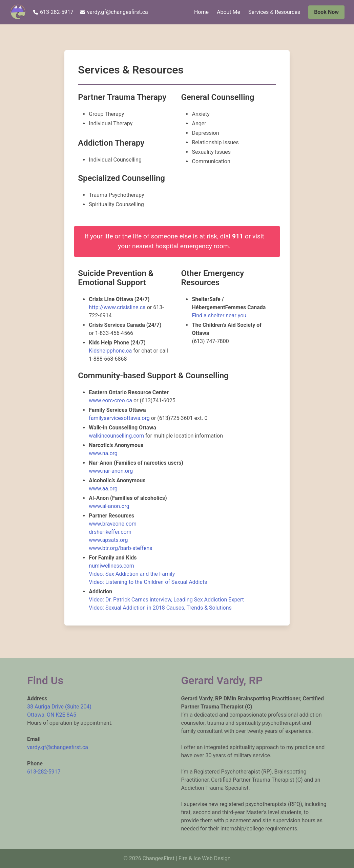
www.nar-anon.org (111, 471)
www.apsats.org (108, 540)
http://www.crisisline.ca (117, 307)
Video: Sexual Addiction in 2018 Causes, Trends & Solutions (160, 608)
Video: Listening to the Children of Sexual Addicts (148, 582)
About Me (228, 12)
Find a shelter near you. (220, 315)
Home (201, 12)
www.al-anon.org (109, 506)
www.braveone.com (112, 524)
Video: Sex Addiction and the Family (132, 574)
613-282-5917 (53, 12)
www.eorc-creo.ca (110, 400)
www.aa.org (103, 489)
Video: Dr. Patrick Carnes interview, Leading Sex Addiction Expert (166, 600)
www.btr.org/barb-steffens (120, 548)
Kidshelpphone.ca (111, 351)
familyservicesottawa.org (119, 418)
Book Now (326, 12)
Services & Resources (274, 12)
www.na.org (103, 453)
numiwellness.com (111, 566)
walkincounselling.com (116, 436)
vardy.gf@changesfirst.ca (114, 12)
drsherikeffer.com (110, 532)
